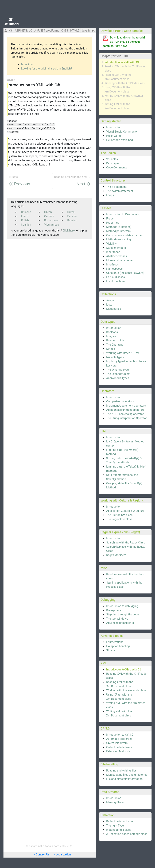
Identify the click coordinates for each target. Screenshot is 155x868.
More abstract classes (120, 260)
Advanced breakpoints (120, 623)
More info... (28, 64)
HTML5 (75, 31)
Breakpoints (114, 610)
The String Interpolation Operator (127, 418)
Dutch (71, 212)
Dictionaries (114, 309)
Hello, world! (114, 136)
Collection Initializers (119, 747)
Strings (111, 349)
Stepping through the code (123, 614)
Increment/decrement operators (126, 406)
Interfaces (113, 265)
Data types (113, 163)
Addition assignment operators (125, 410)
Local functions (116, 281)
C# (11, 31)
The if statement (116, 187)
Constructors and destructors (124, 235)
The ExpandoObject (118, 374)
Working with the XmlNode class (125, 83)
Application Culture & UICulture (125, 511)
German (49, 216)
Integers (111, 336)
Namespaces (114, 269)
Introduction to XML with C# (122, 62)
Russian (72, 220)
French (25, 216)
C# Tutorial (11, 24)
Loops (110, 195)
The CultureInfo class (119, 515)
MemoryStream (116, 802)
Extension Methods (118, 751)
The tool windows (117, 619)
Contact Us (43, 855)
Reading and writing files (121, 771)
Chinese (26, 212)
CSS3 (65, 31)
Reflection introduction (120, 821)
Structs (111, 650)
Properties (113, 223)
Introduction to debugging (122, 606)
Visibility (111, 244)
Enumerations (115, 642)
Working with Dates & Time (123, 353)
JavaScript (88, 31)
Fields (110, 219)
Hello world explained (119, 140)
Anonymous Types (118, 378)
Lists (109, 305)
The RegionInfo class (119, 519)
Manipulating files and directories (127, 775)
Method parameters (118, 231)
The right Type (115, 826)
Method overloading (119, 239)
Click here (69, 231)
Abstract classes (117, 256)
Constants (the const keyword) (125, 273)
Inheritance (113, 252)
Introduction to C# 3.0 (120, 735)
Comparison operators (120, 401)
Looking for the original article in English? (46, 69)
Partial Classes (115, 277)
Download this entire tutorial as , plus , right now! (124, 42)
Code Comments (117, 167)
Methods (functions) (119, 227)
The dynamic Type (117, 370)
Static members (116, 248)
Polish (25, 220)
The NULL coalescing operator (125, 414)
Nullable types (115, 357)
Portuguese (51, 220)
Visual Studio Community (122, 132)
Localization (63, 855)
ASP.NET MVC (24, 31)
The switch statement (120, 191)
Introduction (114, 127)
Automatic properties (119, 739)
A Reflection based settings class (127, 834)
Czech (48, 212)
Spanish (26, 225)
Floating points (115, 340)
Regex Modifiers (116, 555)
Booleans (112, 332)
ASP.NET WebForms (47, 31)
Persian (72, 216)
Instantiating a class (119, 830)
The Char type (115, 345)
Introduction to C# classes (123, 214)
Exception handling (118, 646)
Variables (112, 159)
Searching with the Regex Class (126, 543)
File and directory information (124, 779)
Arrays (110, 300)
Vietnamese (52, 225)
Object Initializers (117, 743)
